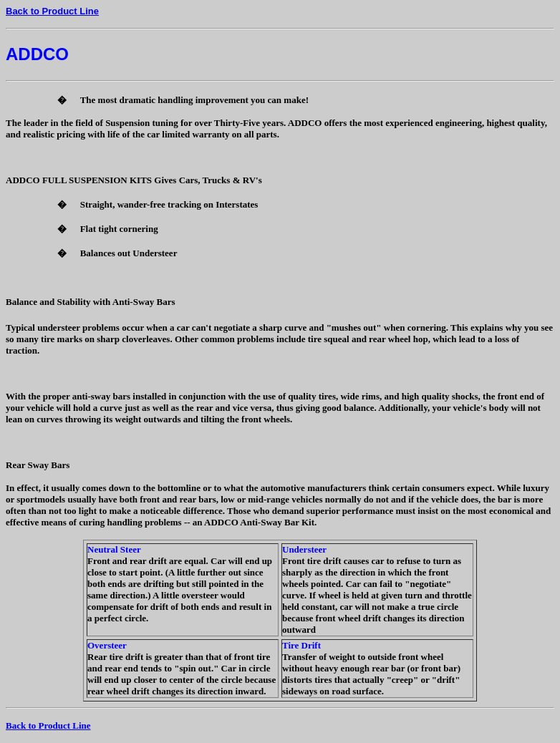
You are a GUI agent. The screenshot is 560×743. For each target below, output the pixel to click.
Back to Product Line (52, 11)
